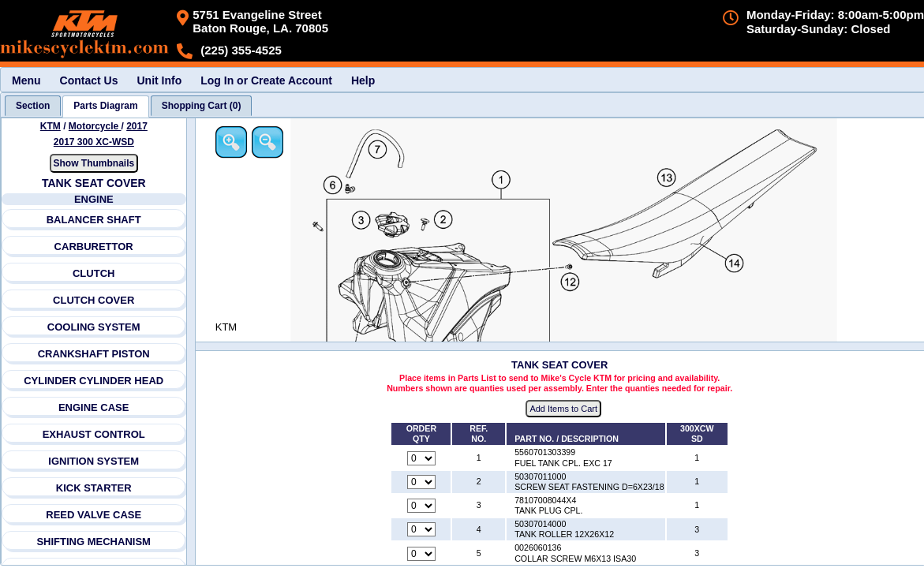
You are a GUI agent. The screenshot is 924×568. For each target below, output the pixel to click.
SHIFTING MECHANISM (94, 542)
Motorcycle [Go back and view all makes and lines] (95, 126)
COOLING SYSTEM (94, 327)
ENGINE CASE (94, 407)
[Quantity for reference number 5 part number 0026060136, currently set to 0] (422, 554)
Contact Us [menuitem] (89, 80)
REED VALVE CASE (94, 515)
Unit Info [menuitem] (159, 80)
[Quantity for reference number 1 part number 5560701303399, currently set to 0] (422, 458)
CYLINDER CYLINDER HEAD (94, 381)
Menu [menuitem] (26, 80)
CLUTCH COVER (94, 300)
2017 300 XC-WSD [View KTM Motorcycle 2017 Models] (94, 142)
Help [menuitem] (363, 80)
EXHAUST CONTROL (94, 434)
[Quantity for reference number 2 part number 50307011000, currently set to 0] (422, 482)
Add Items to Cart (565, 409)
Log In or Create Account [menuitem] (266, 80)
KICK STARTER (94, 488)
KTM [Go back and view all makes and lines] (51, 126)
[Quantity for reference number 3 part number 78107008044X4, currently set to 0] (422, 506)
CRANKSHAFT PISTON (94, 354)
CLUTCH (94, 273)
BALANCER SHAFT (94, 220)
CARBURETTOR (94, 247)
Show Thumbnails (94, 163)
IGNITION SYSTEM (94, 461)
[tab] (33, 106)
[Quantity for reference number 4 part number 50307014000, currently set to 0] (422, 530)
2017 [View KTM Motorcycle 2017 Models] (137, 126)
